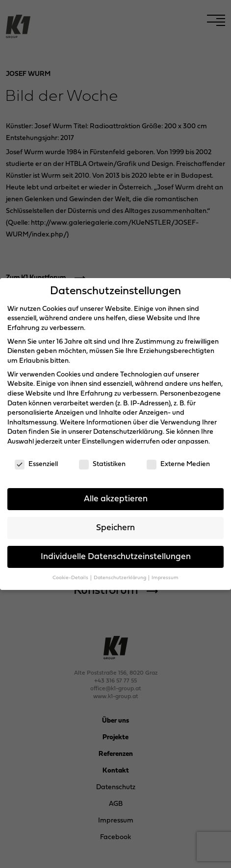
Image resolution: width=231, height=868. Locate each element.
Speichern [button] (115, 528)
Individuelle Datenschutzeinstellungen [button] (116, 557)
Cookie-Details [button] (71, 578)
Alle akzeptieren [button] (116, 499)
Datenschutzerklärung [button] (120, 578)
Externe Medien (178, 464)
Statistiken (102, 464)
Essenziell (36, 464)
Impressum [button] (165, 578)
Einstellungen (103, 442)
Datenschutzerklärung (128, 432)
